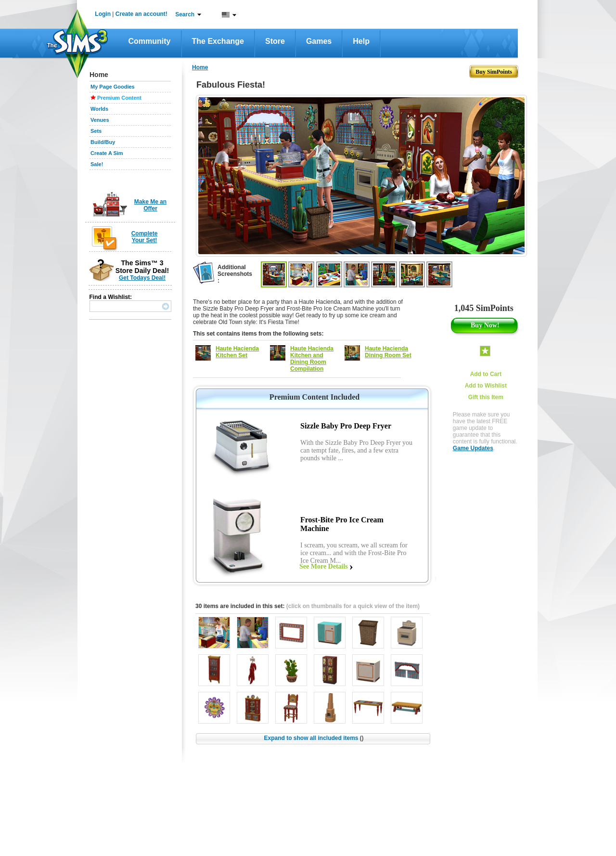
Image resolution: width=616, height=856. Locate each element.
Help (361, 41)
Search (185, 14)
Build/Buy (103, 142)
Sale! (97, 164)
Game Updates (473, 448)
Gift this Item (486, 397)
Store (275, 41)
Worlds (99, 109)
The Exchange (218, 41)
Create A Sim (107, 153)
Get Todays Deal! (142, 278)
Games (319, 41)
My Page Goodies (113, 87)
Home (200, 67)
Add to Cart (486, 374)
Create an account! (141, 14)
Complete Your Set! (145, 237)
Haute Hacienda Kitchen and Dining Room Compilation (312, 359)
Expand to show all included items (314, 738)
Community (150, 41)
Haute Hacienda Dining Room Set (388, 352)
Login (103, 14)
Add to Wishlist (486, 386)
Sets (96, 131)
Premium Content (119, 98)
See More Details (324, 566)
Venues (100, 120)
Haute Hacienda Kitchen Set (237, 352)
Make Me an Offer (150, 205)
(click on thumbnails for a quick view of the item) (353, 606)
